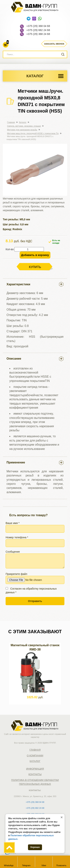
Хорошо (35, 847)
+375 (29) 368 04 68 (38, 26)
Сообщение (35, 559)
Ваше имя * (35, 527)
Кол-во (10, 249)
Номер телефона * (35, 541)
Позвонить (61, 861)
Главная (35, 750)
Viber (44, 861)
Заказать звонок (54, 44)
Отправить (35, 601)
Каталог (35, 76)
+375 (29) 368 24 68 (38, 34)
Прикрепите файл (35, 578)
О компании (35, 756)
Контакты (35, 774)
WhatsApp (9, 861)
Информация (35, 769)
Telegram (26, 861)
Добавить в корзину (35, 255)
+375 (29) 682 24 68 (38, 30)
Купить (35, 267)
